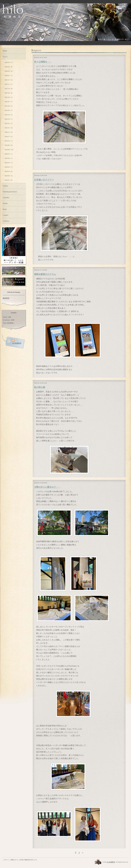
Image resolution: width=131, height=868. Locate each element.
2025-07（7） (9, 102)
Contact (5, 215)
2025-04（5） (9, 115)
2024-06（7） (9, 158)
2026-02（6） (9, 71)
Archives (6, 221)
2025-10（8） (9, 89)
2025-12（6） (9, 80)
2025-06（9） (9, 106)
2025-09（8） (9, 93)
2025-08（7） (9, 97)
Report (5, 57)
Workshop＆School (10, 192)
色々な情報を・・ (43, 62)
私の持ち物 (40, 387)
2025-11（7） (9, 84)
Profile (5, 203)
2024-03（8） (9, 171)
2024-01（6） (9, 180)
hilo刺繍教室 (111, 862)
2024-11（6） (9, 136)
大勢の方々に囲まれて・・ (47, 487)
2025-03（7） (9, 119)
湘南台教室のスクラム (45, 274)
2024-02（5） (9, 176)
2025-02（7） (9, 123)
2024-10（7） (9, 141)
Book (5, 209)
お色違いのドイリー (44, 180)
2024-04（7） (9, 167)
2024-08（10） (9, 150)
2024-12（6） (9, 132)
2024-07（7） (9, 154)
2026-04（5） (9, 62)
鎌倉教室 (6, 298)
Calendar (6, 198)
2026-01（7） (9, 75)
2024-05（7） (9, 163)
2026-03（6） (9, 67)
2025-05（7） (9, 110)
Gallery (5, 186)
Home (5, 51)
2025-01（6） (9, 128)
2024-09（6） (9, 145)
